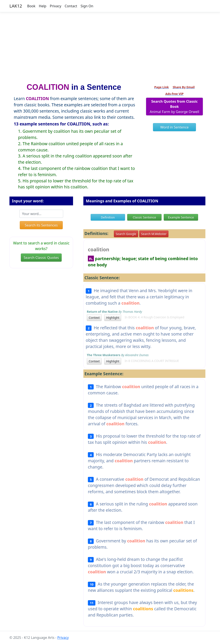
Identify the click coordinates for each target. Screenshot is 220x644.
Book (31, 6)
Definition (108, 217)
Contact (71, 6)
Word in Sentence (174, 127)
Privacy (56, 6)
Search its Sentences (41, 225)
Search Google (126, 234)
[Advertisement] (110, 46)
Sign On (87, 6)
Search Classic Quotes (41, 258)
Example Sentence (181, 217)
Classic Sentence (144, 217)
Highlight (113, 318)
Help (43, 6)
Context (94, 318)
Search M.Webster (154, 234)
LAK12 (16, 6)
